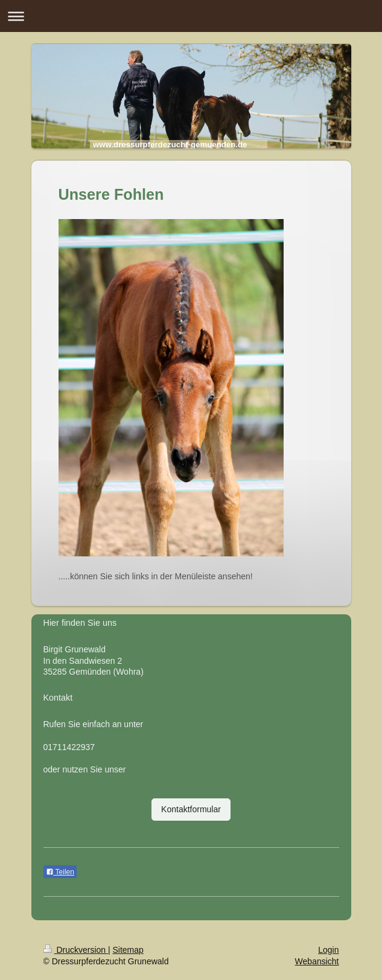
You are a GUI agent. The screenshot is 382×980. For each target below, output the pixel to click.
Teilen (60, 872)
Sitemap (128, 950)
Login (328, 950)
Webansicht (317, 961)
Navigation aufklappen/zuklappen (191, 16)
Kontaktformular (191, 809)
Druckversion (76, 950)
